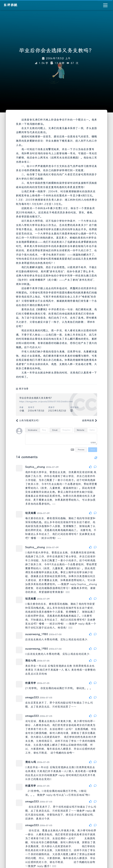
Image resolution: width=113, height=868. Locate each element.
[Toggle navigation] (105, 5)
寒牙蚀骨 (24, 389)
